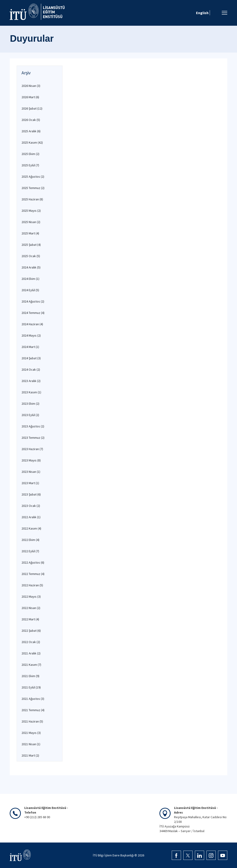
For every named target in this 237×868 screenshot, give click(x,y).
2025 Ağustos (33, 177)
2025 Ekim (30, 154)
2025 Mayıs (31, 211)
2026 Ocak (31, 120)
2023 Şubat (31, 494)
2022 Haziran (32, 585)
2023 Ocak (31, 506)
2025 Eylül (30, 165)
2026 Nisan (31, 86)
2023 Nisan (31, 472)
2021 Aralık (31, 653)
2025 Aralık (31, 131)
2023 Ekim (30, 404)
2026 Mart (30, 97)
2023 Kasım (31, 392)
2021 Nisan (31, 744)
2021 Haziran (32, 721)
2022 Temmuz (33, 574)
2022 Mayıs (31, 597)
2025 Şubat (31, 245)
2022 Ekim (30, 540)
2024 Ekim (30, 279)
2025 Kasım (32, 142)
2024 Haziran (32, 324)
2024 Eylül (30, 290)
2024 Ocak (31, 369)
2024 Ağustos (33, 301)
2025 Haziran (32, 199)
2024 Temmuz (33, 313)
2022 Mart (30, 619)
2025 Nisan (31, 222)
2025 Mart (30, 233)
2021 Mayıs (31, 733)
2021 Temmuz (33, 710)
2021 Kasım (31, 665)
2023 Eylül (30, 415)
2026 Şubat (32, 108)
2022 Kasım (31, 528)
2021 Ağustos (33, 699)
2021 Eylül (31, 687)
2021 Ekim (30, 676)
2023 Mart (30, 483)
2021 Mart (30, 755)
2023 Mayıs (31, 460)
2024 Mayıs (31, 335)
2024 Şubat (31, 358)
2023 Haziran (32, 449)
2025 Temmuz (33, 188)
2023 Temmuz (33, 438)
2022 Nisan (31, 608)
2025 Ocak (31, 256)
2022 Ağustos (33, 562)
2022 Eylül (30, 551)
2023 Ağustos (33, 426)
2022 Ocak (31, 642)
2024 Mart (30, 347)
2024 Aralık (31, 267)
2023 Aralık (31, 381)
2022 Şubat (31, 631)
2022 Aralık (31, 517)
